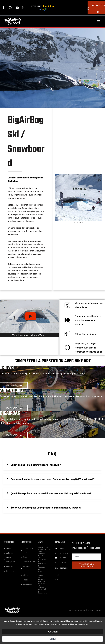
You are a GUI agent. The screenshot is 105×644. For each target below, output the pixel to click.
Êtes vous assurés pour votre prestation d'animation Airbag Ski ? (46, 507)
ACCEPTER (53, 632)
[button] (43, 8)
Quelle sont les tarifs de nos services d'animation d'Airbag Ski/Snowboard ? (52, 479)
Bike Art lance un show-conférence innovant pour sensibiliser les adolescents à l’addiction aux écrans (42, 558)
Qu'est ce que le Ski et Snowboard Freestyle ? (35, 464)
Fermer (53, 639)
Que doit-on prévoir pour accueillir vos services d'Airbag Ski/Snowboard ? (51, 493)
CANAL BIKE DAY (48, 548)
